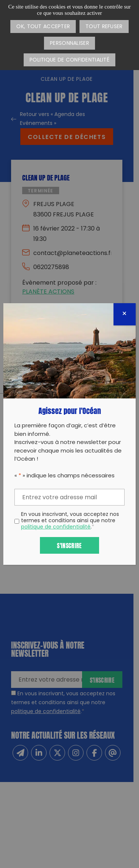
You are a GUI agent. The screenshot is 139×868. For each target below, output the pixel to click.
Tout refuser (104, 27)
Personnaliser (69, 44)
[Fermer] (125, 314)
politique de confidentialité (56, 527)
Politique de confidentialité (69, 60)
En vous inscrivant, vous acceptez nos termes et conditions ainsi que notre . (70, 521)
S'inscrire (69, 545)
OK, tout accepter (43, 27)
